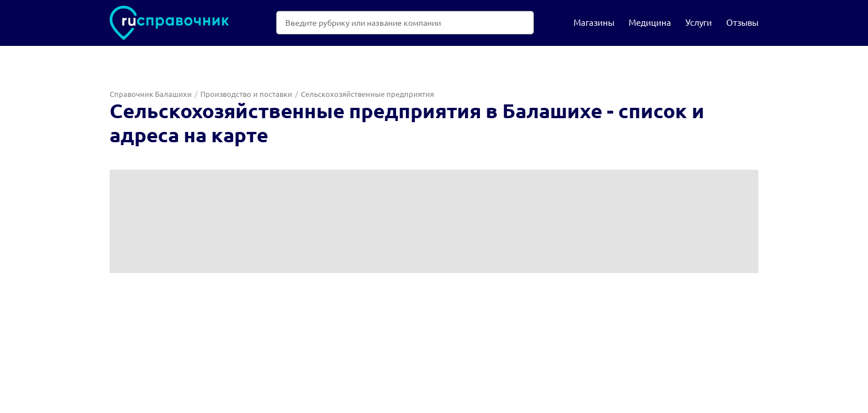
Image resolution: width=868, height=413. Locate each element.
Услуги (699, 22)
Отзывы (742, 22)
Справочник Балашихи (151, 94)
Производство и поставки (246, 94)
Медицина (650, 22)
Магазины (594, 22)
